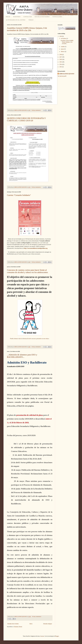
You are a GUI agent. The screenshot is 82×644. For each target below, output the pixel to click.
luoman (42, 636)
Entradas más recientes (13, 624)
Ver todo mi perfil (62, 76)
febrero (63, 52)
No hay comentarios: (36, 110)
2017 (61, 57)
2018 (61, 55)
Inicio (31, 624)
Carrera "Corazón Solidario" (19, 195)
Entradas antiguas (48, 624)
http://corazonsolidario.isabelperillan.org (36, 248)
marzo (63, 49)
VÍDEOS (31, 20)
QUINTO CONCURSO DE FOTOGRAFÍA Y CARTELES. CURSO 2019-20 (26, 119)
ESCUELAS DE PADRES (42, 17)
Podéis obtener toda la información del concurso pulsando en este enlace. (30, 339)
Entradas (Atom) (18, 627)
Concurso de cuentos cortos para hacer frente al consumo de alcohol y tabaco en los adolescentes (27, 271)
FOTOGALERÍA (57, 17)
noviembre (64, 39)
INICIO (8, 17)
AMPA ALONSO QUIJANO (67, 74)
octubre (63, 47)
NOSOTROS (17, 17)
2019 (61, 36)
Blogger (57, 636)
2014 (61, 64)
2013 (61, 67)
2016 (61, 59)
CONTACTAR (28, 17)
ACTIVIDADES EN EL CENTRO (16, 20)
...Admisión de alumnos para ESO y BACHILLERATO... (22, 356)
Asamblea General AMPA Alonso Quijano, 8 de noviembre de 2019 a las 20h (27, 29)
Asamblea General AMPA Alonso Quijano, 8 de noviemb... (67, 42)
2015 (61, 62)
